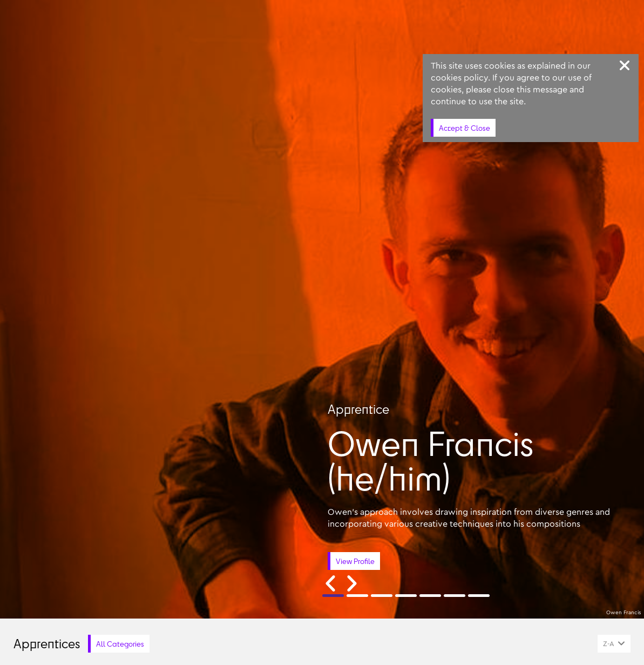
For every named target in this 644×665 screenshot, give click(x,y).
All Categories (120, 644)
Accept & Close (465, 128)
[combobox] (614, 644)
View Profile (355, 561)
